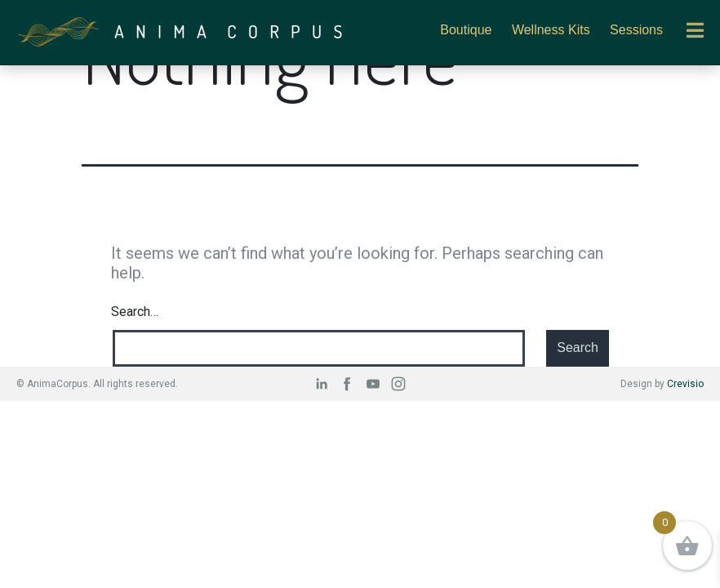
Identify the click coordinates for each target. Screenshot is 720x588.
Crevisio (685, 384)
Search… (135, 312)
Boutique (466, 30)
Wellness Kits (551, 30)
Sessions (636, 30)
